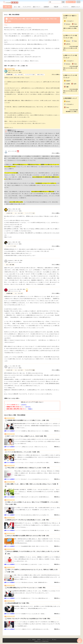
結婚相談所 (46, 7)
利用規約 (39, 640)
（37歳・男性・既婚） (17, 289)
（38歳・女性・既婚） (16, 260)
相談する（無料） (71, 2)
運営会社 (34, 640)
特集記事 (56, 7)
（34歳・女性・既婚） (15, 70)
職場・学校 (7, 7)
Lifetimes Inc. (40, 641)
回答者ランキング (76, 7)
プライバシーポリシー (46, 640)
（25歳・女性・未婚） (15, 209)
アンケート (66, 7)
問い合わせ (54, 640)
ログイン (78, 2)
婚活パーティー (37, 7)
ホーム (30, 640)
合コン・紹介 (17, 7)
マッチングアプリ (27, 7)
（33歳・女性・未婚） (15, 242)
